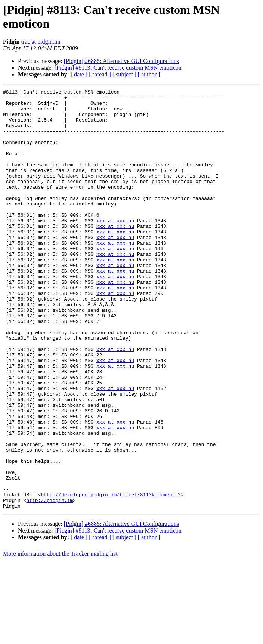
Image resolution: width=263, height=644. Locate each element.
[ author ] (149, 74)
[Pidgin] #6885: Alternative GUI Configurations (121, 61)
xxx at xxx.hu (115, 247)
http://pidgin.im (49, 583)
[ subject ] (124, 74)
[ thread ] (100, 74)
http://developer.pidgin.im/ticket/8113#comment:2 (111, 576)
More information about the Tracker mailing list (60, 637)
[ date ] (79, 74)
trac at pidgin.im (41, 42)
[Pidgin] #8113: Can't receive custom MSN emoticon (118, 68)
